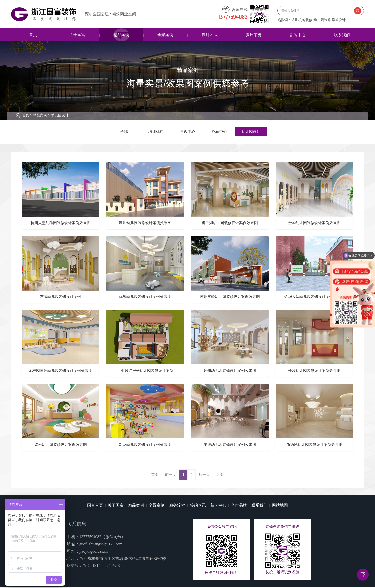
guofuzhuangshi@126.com (101, 545)
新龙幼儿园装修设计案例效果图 (145, 445)
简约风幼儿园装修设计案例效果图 (314, 445)
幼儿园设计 (60, 115)
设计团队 (210, 35)
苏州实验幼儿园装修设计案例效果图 (230, 297)
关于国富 (77, 35)
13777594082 (233, 17)
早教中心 (188, 132)
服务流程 (177, 506)
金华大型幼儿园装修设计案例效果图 (314, 297)
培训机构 (156, 132)
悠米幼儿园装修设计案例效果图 (61, 445)
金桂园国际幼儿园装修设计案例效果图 (61, 371)
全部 (124, 132)
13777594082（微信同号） (102, 537)
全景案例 (165, 35)
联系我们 (342, 35)
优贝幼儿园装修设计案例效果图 (145, 297)
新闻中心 (298, 35)
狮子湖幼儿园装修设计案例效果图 (230, 224)
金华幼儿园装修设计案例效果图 (314, 224)
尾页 (220, 475)
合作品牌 (239, 506)
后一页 (204, 475)
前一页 (171, 475)
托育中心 (219, 132)
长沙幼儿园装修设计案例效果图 (314, 371)
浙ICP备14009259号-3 (101, 566)
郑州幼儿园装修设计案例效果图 (230, 371)
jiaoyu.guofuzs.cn (94, 552)
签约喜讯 (198, 506)
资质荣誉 (254, 35)
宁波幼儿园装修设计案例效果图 (230, 445)
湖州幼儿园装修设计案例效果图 (145, 224)
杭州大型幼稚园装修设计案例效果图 (61, 224)
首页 (33, 35)
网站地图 (280, 506)
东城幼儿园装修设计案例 (61, 297)
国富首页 (95, 506)
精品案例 (121, 35)
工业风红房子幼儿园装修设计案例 (145, 371)
